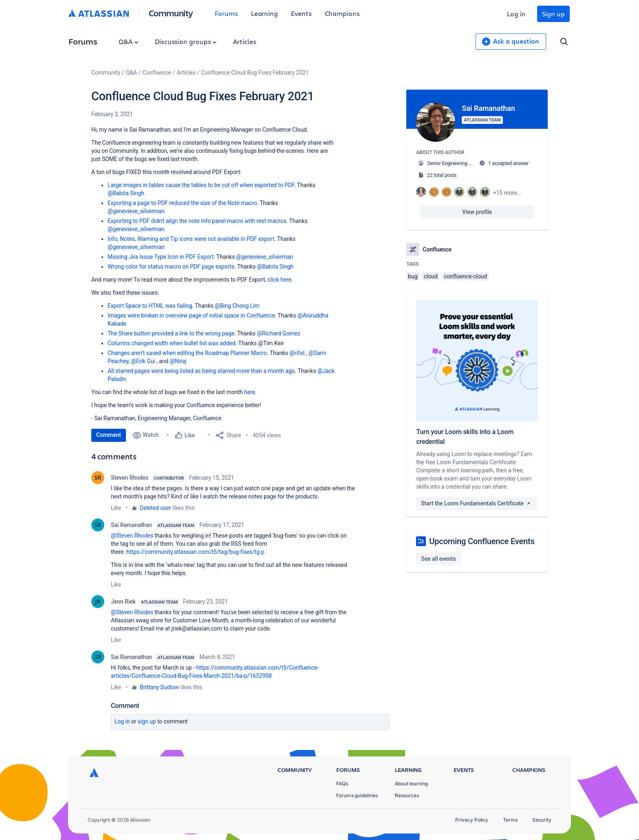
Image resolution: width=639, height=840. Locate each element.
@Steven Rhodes (132, 536)
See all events (438, 559)
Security (542, 820)
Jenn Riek (123, 602)
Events (301, 13)
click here (280, 280)
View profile (477, 212)
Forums (226, 13)
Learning (264, 13)
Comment (109, 435)
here (250, 392)
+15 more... (507, 193)
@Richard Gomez (279, 333)
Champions (342, 13)
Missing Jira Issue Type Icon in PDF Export (161, 257)
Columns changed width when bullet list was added (172, 343)
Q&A (128, 41)
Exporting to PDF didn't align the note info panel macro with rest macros (197, 221)
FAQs (342, 784)
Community (171, 13)
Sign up (553, 14)
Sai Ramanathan (131, 525)
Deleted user (155, 508)
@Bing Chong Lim (237, 306)
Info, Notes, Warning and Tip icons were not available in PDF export (191, 239)
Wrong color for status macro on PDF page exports (171, 267)
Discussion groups (186, 41)
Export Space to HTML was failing (150, 306)
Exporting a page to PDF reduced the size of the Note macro (182, 203)
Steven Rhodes (130, 478)
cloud (431, 276)
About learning (411, 784)
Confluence (157, 73)
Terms (510, 820)
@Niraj (178, 361)
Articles (245, 41)
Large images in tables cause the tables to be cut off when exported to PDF (201, 185)
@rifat (297, 353)
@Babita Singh (126, 193)
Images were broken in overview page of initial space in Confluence (191, 315)
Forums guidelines (357, 795)
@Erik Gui (143, 361)
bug (413, 276)
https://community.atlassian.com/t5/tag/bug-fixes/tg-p (195, 552)
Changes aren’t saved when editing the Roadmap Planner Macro (187, 353)
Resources (407, 795)
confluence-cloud (465, 276)
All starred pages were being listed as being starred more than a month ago (201, 371)
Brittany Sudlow (159, 687)
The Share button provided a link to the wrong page (171, 333)
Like (116, 508)
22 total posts (442, 175)
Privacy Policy (472, 820)
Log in (516, 14)
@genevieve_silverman (136, 211)
